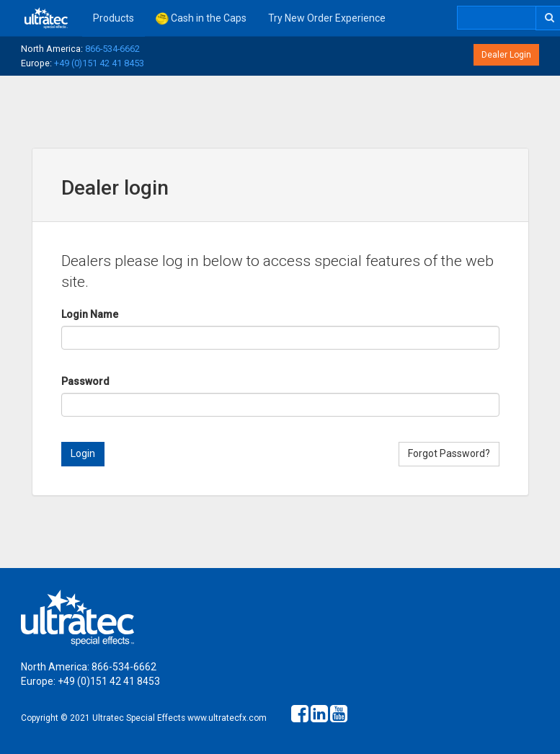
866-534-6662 (112, 49)
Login (83, 453)
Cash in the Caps (201, 19)
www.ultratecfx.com (227, 718)
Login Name (90, 314)
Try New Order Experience (327, 18)
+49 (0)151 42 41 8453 (99, 63)
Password (85, 381)
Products (114, 18)
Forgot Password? (449, 453)
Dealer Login (506, 55)
